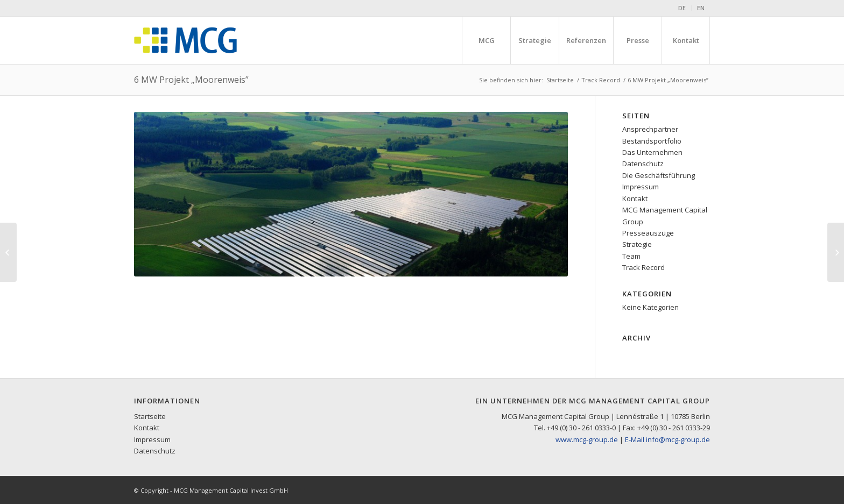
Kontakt (635, 198)
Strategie (637, 244)
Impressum (641, 187)
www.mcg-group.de (587, 439)
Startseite (560, 80)
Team (631, 256)
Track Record (601, 80)
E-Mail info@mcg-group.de (667, 439)
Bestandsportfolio (652, 141)
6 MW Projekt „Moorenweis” (191, 80)
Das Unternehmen (652, 152)
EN (701, 8)
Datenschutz (643, 164)
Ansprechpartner (650, 129)
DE (682, 8)
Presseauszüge (648, 233)
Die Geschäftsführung (659, 175)
